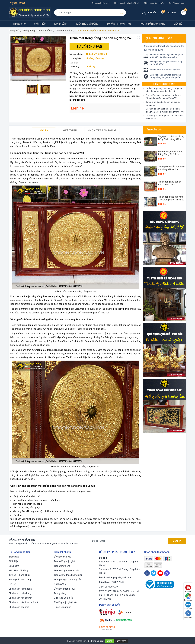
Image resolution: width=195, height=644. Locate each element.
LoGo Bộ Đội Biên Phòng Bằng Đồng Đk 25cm (171, 153)
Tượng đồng (60, 593)
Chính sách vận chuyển (154, 3)
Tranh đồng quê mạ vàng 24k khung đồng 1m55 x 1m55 (171, 198)
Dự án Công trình (63, 607)
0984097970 (18, 3)
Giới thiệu (40, 24)
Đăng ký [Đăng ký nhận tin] (177, 541)
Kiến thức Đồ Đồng (164, 84)
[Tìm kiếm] (121, 13)
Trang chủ (19, 24)
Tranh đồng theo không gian (68, 575)
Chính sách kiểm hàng (20, 593)
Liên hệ (178, 24)
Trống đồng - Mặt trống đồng (69, 580)
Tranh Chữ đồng (62, 566)
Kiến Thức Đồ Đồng (87, 24)
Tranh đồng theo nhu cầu (67, 571)
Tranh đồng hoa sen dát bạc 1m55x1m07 (170, 183)
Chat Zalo (188, 606)
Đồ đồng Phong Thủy (65, 589)
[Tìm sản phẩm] (85, 13)
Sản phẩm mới (154, 130)
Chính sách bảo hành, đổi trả (127, 3)
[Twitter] (154, 573)
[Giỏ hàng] (184, 13)
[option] (38, 59)
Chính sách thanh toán (20, 589)
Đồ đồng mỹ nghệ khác (66, 602)
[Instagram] (167, 573)
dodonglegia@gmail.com (119, 578)
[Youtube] (160, 573)
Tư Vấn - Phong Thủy (119, 24)
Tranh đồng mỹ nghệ (64, 561)
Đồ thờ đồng (60, 584)
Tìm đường (188, 597)
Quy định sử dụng (177, 3)
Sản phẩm (61, 24)
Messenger (188, 614)
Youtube (188, 589)
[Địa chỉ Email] (129, 541)
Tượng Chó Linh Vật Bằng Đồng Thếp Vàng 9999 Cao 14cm (171, 138)
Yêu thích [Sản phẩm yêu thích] (169, 13)
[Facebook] (147, 573)
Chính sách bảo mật (101, 3)
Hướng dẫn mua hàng (153, 24)
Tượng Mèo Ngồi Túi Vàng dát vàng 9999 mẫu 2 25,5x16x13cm (171, 168)
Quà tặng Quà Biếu (64, 598)
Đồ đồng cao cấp (63, 557)
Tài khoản (149, 13)
